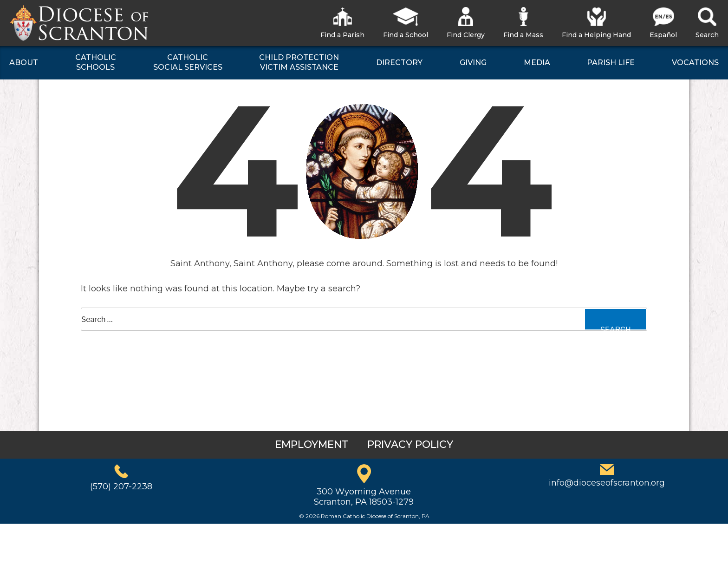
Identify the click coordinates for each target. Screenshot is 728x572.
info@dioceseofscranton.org (607, 483)
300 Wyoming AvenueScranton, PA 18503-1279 (364, 497)
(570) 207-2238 (121, 487)
